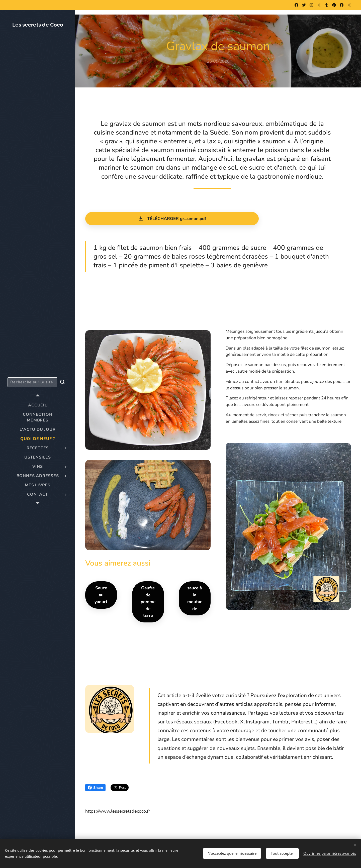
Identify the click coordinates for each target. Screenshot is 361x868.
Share (95, 787)
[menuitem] (38, 405)
